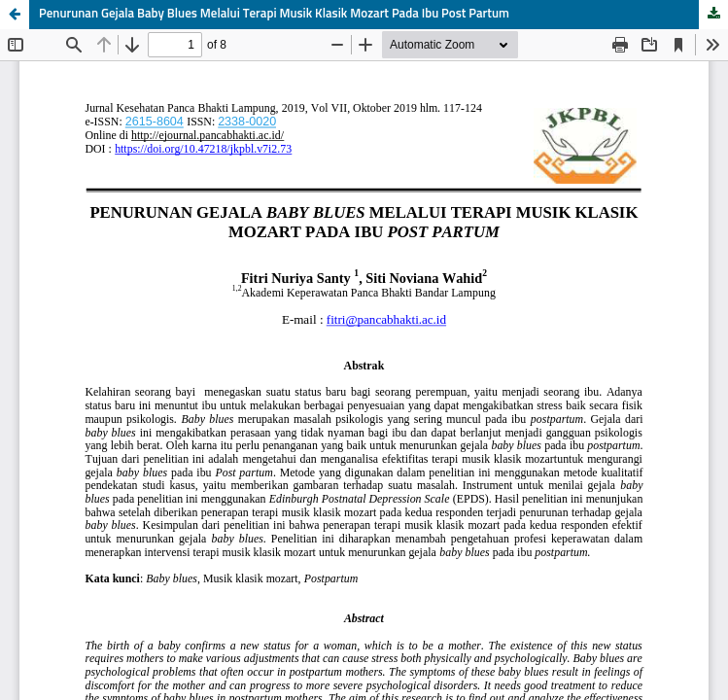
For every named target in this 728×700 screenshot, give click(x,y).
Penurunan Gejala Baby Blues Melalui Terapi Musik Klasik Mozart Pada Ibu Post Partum (274, 14)
